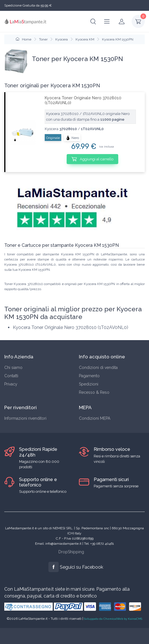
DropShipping (71, 552)
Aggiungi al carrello (92, 159)
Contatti (11, 376)
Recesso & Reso (94, 392)
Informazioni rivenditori (25, 418)
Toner (43, 39)
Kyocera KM (85, 39)
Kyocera (62, 39)
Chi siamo (13, 368)
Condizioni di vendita (98, 368)
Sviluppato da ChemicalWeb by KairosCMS (113, 619)
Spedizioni (89, 384)
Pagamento (89, 376)
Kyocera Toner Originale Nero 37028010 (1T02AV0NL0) (83, 100)
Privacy (11, 384)
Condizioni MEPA (95, 418)
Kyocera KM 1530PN (118, 39)
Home (24, 39)
